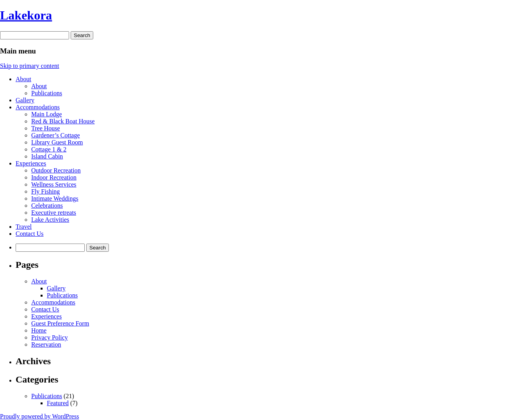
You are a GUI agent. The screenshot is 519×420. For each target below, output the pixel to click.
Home (39, 330)
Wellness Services (54, 184)
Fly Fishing (45, 191)
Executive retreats (54, 213)
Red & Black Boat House (63, 121)
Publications (47, 93)
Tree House (46, 128)
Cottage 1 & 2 (49, 149)
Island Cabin (47, 156)
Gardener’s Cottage (56, 135)
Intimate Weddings (55, 198)
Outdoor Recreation (56, 170)
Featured (58, 403)
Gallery (25, 100)
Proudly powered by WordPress (39, 416)
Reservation (46, 344)
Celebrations (47, 206)
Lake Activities (50, 220)
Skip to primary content (30, 66)
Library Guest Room (57, 142)
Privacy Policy (50, 337)
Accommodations (38, 107)
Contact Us (30, 234)
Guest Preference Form (60, 323)
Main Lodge (47, 114)
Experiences (31, 163)
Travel (24, 227)
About (23, 79)
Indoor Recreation (54, 177)
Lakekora (26, 15)
